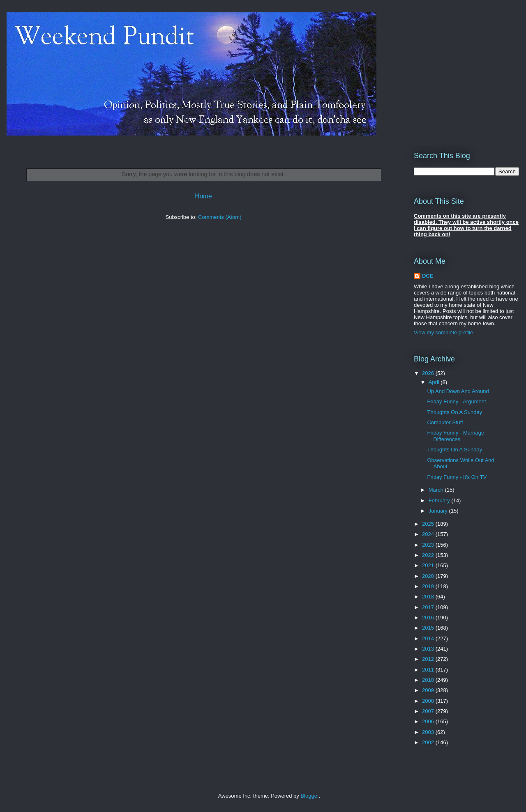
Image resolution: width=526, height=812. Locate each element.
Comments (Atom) (220, 217)
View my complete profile (443, 332)
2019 (429, 586)
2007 (429, 711)
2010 (429, 680)
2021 (429, 565)
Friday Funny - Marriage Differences (456, 436)
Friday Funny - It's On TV (457, 477)
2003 (429, 732)
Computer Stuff (445, 422)
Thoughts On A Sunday (454, 412)
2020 (429, 576)
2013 (429, 649)
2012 (429, 659)
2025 (429, 524)
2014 (429, 638)
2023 (429, 545)
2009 (429, 690)
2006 (429, 721)
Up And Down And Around (458, 391)
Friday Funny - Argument (456, 401)
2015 (429, 628)
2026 (429, 373)
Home (203, 196)
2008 (429, 701)
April (435, 382)
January (439, 511)
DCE (428, 276)
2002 (429, 742)
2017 (429, 607)
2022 (429, 555)
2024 (429, 534)
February (440, 500)
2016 (429, 618)
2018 (429, 597)
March (437, 490)
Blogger (309, 796)
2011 (429, 670)
